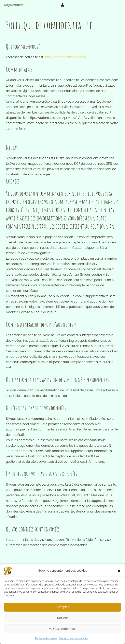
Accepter (63, 607)
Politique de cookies (46, 638)
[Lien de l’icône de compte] (62, 5)
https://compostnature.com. (66, 57)
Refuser (62, 618)
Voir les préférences (62, 629)
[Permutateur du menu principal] (117, 5)
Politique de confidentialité (73, 638)
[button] (119, 571)
